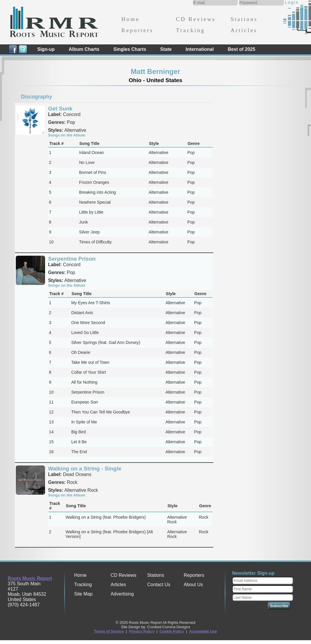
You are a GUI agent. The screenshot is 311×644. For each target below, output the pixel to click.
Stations (244, 19)
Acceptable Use (203, 631)
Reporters (137, 30)
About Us (193, 585)
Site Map (83, 594)
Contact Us (159, 585)
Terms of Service (109, 631)
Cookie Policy (172, 631)
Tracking (190, 30)
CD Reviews (196, 19)
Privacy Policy (142, 631)
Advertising (122, 594)
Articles (244, 30)
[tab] (37, 97)
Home (130, 19)
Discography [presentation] (37, 97)
